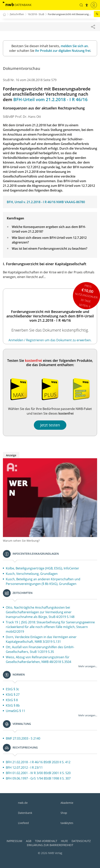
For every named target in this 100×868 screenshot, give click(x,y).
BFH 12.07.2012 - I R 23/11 (24, 768)
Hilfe (64, 841)
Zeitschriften (17, 14)
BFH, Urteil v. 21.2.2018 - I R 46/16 (31, 202)
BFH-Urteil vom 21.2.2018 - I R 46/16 (50, 99)
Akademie (67, 803)
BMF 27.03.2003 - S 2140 (23, 738)
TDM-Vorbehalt (46, 841)
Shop (64, 813)
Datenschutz (81, 841)
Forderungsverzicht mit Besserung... (69, 14)
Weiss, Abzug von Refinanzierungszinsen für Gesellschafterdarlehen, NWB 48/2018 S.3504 (38, 659)
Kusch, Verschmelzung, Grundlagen (32, 574)
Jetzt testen (50, 425)
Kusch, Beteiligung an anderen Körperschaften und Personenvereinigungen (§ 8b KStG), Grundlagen (43, 581)
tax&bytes (67, 823)
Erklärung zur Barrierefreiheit (50, 845)
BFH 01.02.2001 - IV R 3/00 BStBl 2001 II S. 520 (38, 773)
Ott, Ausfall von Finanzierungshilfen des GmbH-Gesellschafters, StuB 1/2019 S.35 (40, 649)
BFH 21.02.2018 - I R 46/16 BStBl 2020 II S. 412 (38, 762)
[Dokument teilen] (93, 27)
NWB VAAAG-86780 (71, 202)
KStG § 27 (13, 695)
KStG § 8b (13, 705)
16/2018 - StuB (36, 14)
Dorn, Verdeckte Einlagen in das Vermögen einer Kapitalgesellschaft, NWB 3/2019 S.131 (41, 639)
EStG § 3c (12, 689)
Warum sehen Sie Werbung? (21, 541)
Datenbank (25, 813)
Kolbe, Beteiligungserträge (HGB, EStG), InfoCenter (42, 568)
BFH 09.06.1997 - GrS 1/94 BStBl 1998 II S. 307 (38, 778)
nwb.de (23, 803)
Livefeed (23, 823)
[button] (81, 5)
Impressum (14, 841)
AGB (29, 841)
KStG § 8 (12, 700)
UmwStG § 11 (15, 711)
